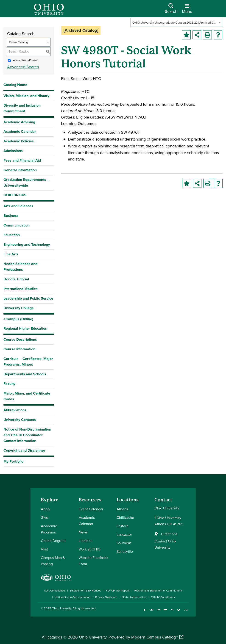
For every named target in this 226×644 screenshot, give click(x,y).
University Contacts (20, 420)
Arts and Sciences (18, 206)
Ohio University (61, 608)
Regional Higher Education (25, 328)
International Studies (21, 289)
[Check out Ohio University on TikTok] (179, 612)
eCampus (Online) (18, 319)
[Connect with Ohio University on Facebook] (145, 612)
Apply (46, 509)
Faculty (9, 384)
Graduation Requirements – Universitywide (26, 182)
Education (12, 235)
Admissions (13, 151)
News (83, 532)
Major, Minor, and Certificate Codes (27, 396)
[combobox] (176, 22)
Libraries (85, 541)
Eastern (123, 526)
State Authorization (134, 597)
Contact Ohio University (165, 544)
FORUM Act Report (118, 590)
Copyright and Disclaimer (24, 450)
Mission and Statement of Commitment (158, 590)
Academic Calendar (20, 131)
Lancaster (124, 534)
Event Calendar (91, 509)
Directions (169, 534)
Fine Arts (11, 254)
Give (45, 517)
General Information (20, 170)
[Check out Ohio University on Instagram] (152, 612)
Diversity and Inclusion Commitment (22, 108)
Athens (122, 509)
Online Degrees (53, 541)
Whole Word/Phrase (25, 60)
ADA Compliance (54, 590)
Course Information (19, 349)
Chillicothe (125, 517)
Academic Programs (49, 529)
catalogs (55, 637)
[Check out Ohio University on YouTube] (165, 612)
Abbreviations (15, 410)
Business (11, 216)
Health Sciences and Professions (20, 267)
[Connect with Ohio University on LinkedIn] (158, 612)
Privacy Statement (106, 597)
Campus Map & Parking (53, 561)
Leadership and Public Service (28, 298)
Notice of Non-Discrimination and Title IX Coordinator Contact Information (27, 435)
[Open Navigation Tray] (187, 10)
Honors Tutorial (16, 279)
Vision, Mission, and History (26, 96)
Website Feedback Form (93, 561)
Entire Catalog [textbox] (18, 42)
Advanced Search (23, 67)
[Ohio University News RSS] (186, 612)
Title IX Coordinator (163, 597)
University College (19, 308)
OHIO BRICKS (15, 195)
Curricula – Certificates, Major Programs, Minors (28, 362)
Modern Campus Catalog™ (154, 637)
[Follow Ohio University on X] (172, 612)
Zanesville (125, 551)
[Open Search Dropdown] (171, 10)
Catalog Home (15, 85)
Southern (124, 543)
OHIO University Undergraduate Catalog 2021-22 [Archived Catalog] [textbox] (175, 23)
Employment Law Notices (85, 590)
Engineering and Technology (27, 245)
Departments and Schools (25, 374)
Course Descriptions (20, 339)
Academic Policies (19, 141)
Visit (44, 549)
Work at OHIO (90, 549)
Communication (17, 225)
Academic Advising (19, 122)
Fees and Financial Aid (22, 160)
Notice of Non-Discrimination (73, 597)
